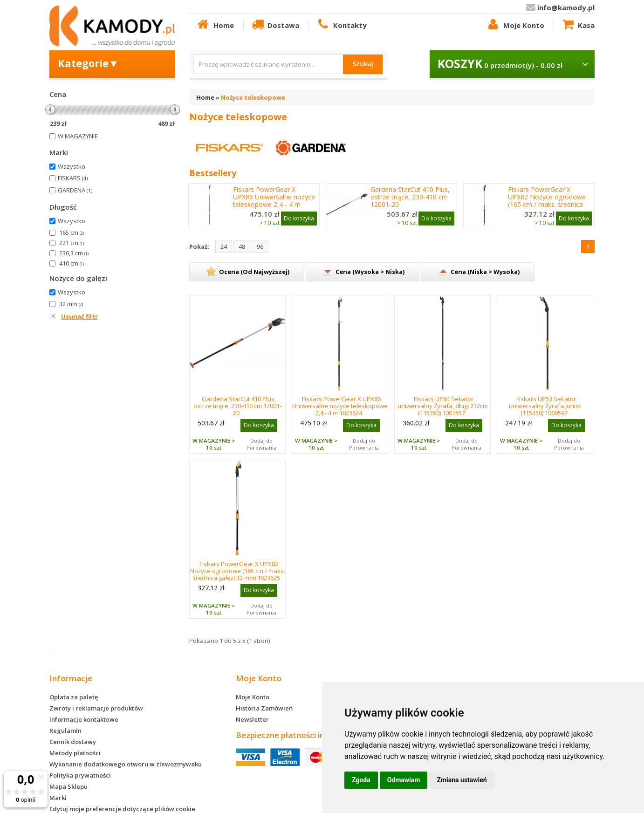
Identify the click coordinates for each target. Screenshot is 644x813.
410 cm (72, 263)
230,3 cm (74, 253)
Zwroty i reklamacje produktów (96, 708)
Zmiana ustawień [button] (462, 780)
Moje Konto (515, 25)
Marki (58, 798)
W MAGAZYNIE (78, 136)
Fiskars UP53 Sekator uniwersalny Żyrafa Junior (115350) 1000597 (545, 406)
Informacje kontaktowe (84, 719)
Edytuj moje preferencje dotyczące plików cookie (122, 809)
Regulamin (65, 731)
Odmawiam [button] (404, 780)
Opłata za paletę (74, 697)
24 (224, 246)
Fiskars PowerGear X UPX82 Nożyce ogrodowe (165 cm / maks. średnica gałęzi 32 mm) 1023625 (547, 201)
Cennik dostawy (73, 742)
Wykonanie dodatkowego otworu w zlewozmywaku (126, 764)
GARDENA (75, 190)
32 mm (71, 304)
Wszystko (72, 166)
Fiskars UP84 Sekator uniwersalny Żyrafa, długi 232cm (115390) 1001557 (443, 406)
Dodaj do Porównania (261, 444)
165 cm (72, 232)
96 (260, 246)
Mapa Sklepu (69, 786)
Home (215, 25)
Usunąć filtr (79, 316)
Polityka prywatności (80, 775)
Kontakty (341, 25)
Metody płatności (75, 753)
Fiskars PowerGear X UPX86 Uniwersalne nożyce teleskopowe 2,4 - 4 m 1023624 (274, 201)
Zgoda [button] (361, 780)
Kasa (578, 25)
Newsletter (252, 719)
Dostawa (275, 25)
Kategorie (88, 63)
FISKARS (73, 178)
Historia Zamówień (264, 708)
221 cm (72, 243)
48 (242, 246)
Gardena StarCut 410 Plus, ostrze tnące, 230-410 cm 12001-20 (410, 197)
